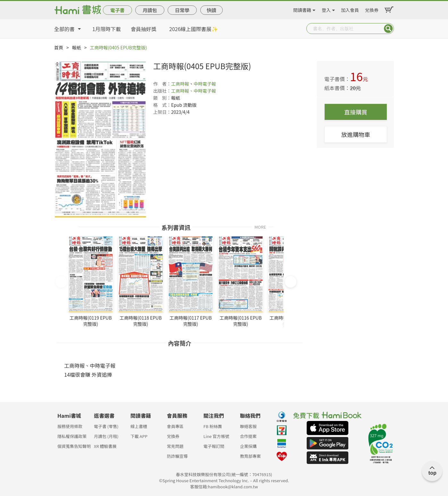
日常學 (182, 10)
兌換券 (372, 9)
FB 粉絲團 (213, 426)
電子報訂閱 (214, 446)
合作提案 (248, 436)
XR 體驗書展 (105, 446)
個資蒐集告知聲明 (74, 446)
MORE (260, 227)
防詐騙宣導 (177, 456)
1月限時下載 (107, 29)
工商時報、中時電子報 (194, 91)
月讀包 (150, 10)
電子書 (117, 10)
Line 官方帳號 (216, 436)
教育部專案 (250, 456)
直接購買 (356, 112)
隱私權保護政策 (72, 436)
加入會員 (350, 9)
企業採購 (248, 446)
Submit (388, 29)
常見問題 (175, 446)
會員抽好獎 (144, 29)
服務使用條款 (70, 426)
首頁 (59, 47)
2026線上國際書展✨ (194, 29)
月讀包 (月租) (106, 436)
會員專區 (175, 426)
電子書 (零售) (106, 426)
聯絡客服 (248, 426)
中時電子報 (205, 84)
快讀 (212, 10)
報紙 (77, 47)
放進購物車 (356, 134)
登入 (326, 9)
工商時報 (180, 84)
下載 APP (139, 436)
